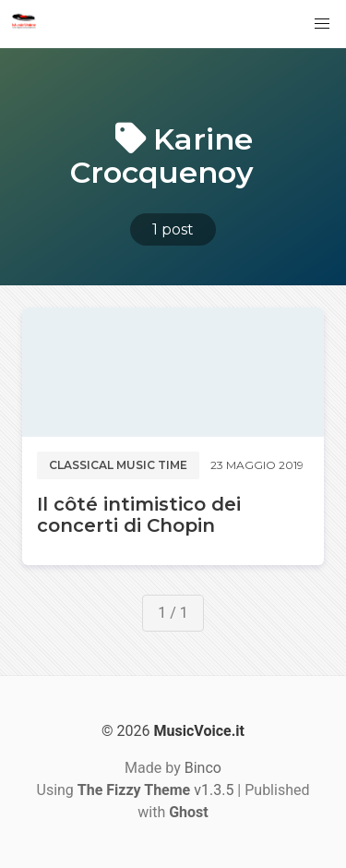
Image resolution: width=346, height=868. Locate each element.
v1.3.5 (156, 790)
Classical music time (118, 465)
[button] (322, 24)
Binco (203, 768)
